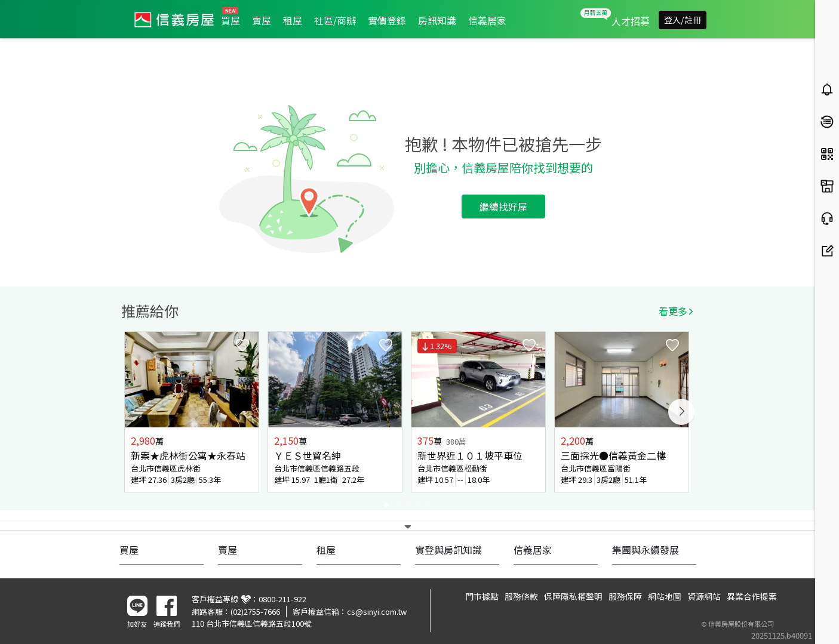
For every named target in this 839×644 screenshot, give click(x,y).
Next (681, 412)
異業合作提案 (752, 596)
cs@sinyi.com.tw (377, 611)
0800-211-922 (282, 599)
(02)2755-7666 (255, 611)
